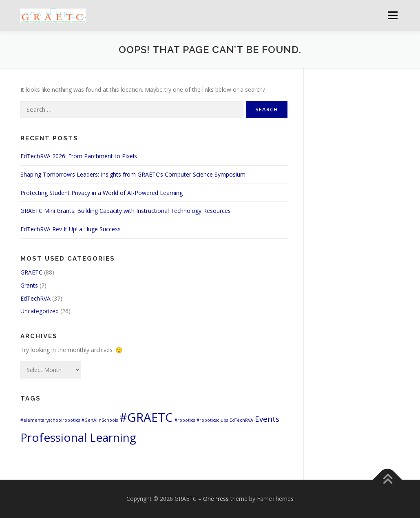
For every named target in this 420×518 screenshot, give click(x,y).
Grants (29, 285)
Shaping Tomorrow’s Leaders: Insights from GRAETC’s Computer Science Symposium (133, 174)
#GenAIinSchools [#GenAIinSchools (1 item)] (100, 420)
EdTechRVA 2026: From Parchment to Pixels (79, 156)
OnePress (216, 499)
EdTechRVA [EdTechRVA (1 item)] (241, 420)
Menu (392, 15)
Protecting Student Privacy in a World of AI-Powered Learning (102, 193)
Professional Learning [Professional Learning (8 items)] (78, 437)
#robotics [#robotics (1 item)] (185, 420)
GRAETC (31, 272)
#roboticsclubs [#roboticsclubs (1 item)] (212, 420)
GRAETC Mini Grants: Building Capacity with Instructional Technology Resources (126, 211)
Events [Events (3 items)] (267, 419)
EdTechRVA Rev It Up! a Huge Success (71, 229)
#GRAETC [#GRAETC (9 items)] (146, 417)
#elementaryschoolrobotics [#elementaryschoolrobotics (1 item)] (50, 420)
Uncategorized (40, 311)
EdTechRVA (35, 298)
